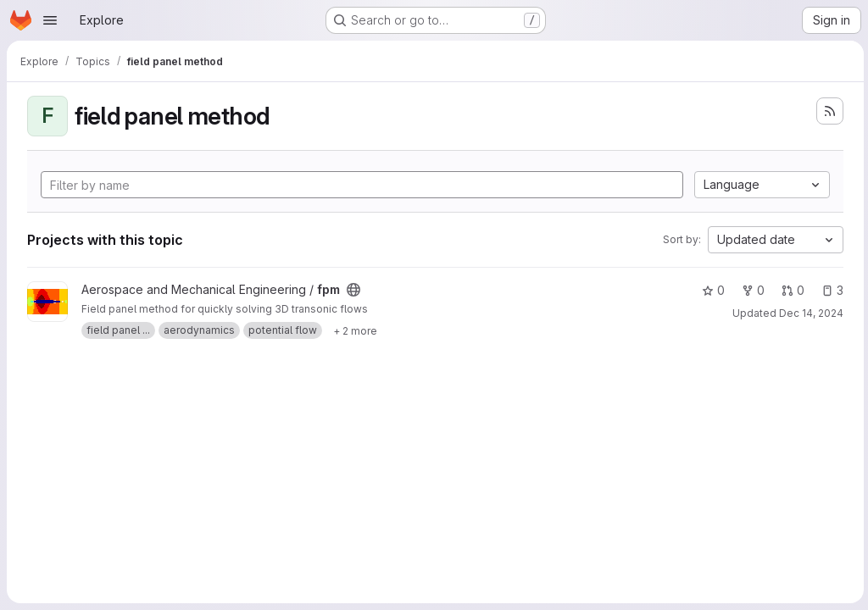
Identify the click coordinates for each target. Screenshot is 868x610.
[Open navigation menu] (50, 20)
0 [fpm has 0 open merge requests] (790, 290)
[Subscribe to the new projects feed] (827, 111)
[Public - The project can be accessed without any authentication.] (353, 290)
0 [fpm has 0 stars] (711, 290)
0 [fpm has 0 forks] (751, 290)
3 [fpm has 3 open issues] (830, 290)
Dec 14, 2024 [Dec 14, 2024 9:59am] (809, 313)
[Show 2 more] (355, 330)
